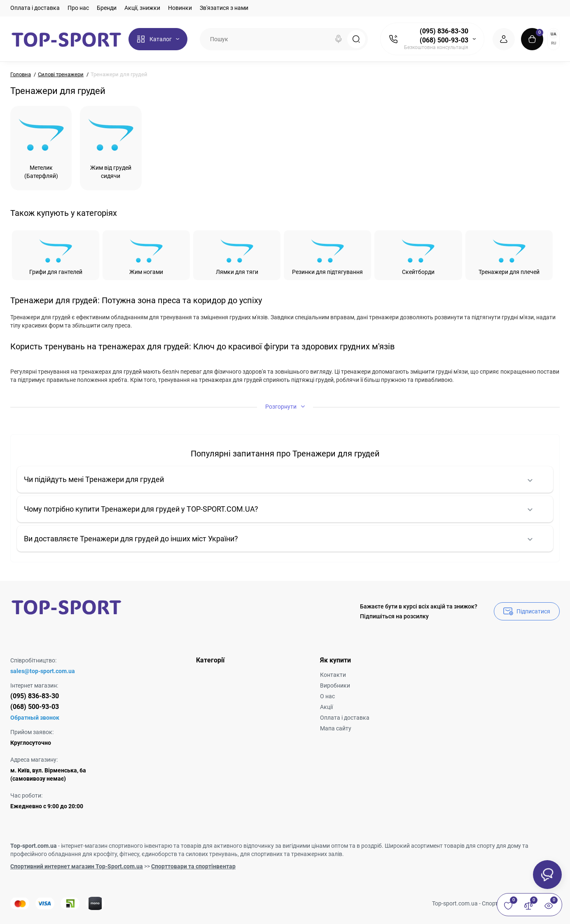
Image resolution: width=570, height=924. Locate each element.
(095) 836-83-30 (444, 31)
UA (554, 34)
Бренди (107, 8)
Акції (326, 707)
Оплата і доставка (35, 8)
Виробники (335, 685)
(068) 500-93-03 (444, 40)
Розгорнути (285, 406)
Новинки (180, 8)
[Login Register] (504, 39)
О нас (327, 696)
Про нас (78, 8)
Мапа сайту (336, 728)
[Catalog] (158, 39)
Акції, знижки (142, 8)
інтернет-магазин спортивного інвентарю (117, 846)
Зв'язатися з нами (224, 8)
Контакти (333, 675)
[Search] (339, 39)
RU (554, 43)
